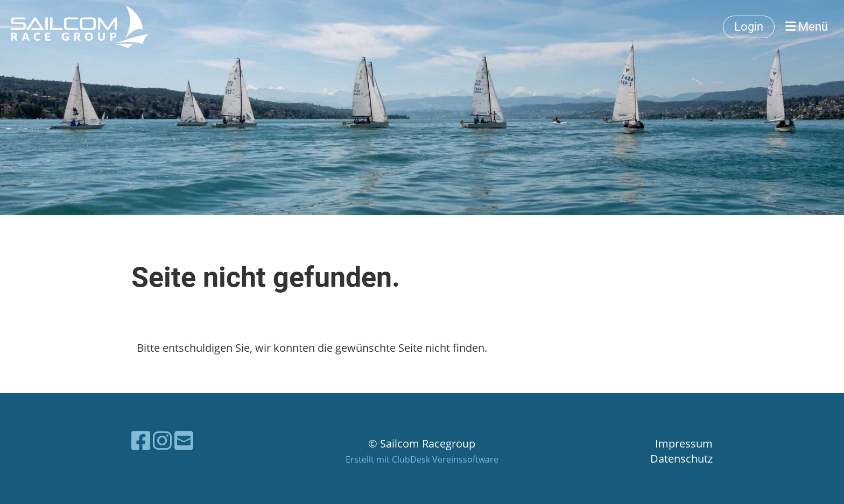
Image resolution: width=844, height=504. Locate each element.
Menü (807, 27)
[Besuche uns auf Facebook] (141, 440)
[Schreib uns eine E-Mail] (184, 440)
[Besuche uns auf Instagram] (162, 440)
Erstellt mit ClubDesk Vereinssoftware (422, 459)
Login (749, 27)
